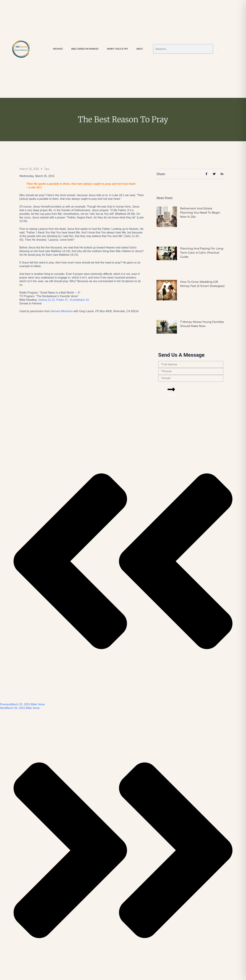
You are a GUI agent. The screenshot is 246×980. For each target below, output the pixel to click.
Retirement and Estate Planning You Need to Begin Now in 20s (200, 213)
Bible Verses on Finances (85, 49)
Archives (58, 49)
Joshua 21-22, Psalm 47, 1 (64, 300)
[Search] (223, 49)
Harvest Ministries (62, 311)
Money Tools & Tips (117, 49)
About (140, 49)
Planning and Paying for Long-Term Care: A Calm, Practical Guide (202, 253)
